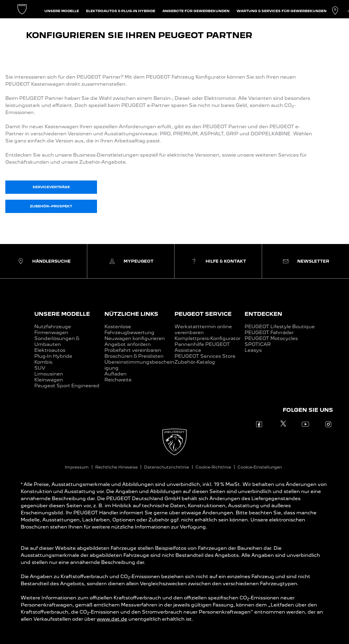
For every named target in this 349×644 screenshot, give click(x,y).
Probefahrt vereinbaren (133, 350)
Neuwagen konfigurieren (135, 338)
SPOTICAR (258, 344)
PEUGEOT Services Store (205, 356)
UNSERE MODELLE (62, 314)
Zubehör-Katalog (195, 362)
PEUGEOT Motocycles (271, 338)
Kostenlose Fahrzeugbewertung (129, 330)
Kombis (43, 362)
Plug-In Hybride (53, 356)
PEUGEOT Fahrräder (269, 332)
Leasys (253, 350)
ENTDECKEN (263, 314)
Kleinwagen (49, 380)
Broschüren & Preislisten (134, 356)
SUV (40, 368)
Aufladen (115, 374)
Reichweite (118, 380)
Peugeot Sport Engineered (67, 386)
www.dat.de (112, 619)
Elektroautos (50, 350)
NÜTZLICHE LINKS (131, 314)
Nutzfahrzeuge (53, 327)
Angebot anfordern (128, 344)
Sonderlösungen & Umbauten (57, 341)
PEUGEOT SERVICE (203, 314)
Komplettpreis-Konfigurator (207, 338)
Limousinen (49, 374)
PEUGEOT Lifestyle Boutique (280, 327)
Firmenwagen (51, 332)
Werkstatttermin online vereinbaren (203, 330)
